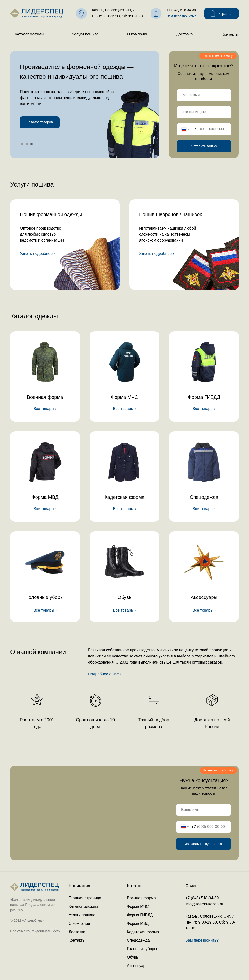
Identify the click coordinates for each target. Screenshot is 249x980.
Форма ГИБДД (204, 397)
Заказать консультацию (203, 844)
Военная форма (45, 397)
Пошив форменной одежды (51, 214)
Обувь (124, 597)
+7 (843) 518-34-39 (181, 10)
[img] (65, 245)
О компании (138, 34)
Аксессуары (204, 597)
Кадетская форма (124, 497)
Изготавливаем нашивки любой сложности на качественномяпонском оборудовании (168, 234)
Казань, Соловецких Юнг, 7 (113, 10)
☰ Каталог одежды (27, 34)
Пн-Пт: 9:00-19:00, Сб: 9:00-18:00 (118, 16)
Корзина (225, 14)
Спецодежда (204, 497)
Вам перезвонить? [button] (181, 16)
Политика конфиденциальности (35, 931)
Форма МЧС (124, 397)
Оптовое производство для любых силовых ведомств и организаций (42, 234)
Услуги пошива (85, 34)
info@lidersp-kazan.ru (204, 904)
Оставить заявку (204, 146)
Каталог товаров (40, 122)
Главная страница (85, 898)
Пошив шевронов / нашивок (170, 214)
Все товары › (45, 509)
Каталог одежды (83, 907)
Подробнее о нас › (105, 674)
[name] (204, 95)
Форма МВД (45, 497)
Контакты (230, 34)
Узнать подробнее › (37, 253)
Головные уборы (45, 597)
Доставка (184, 34)
